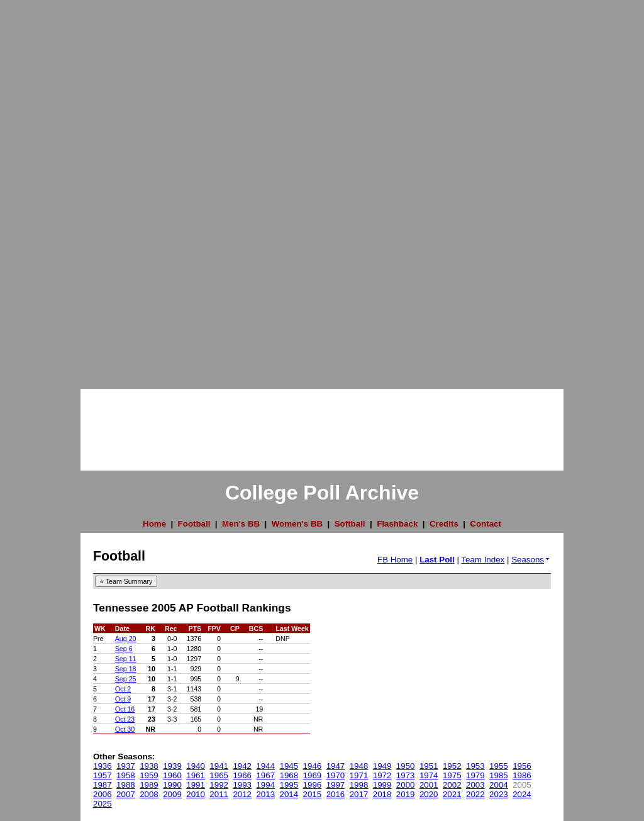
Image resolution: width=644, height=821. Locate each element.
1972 (382, 775)
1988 (126, 785)
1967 (265, 775)
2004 (499, 785)
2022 (475, 794)
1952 (452, 766)
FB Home (395, 560)
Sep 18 (126, 669)
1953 (475, 766)
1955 (499, 766)
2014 (289, 794)
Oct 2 (123, 689)
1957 (103, 775)
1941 (219, 766)
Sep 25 (126, 679)
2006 (103, 794)
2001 (429, 785)
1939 (172, 766)
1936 (103, 766)
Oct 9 (123, 699)
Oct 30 (125, 729)
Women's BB (297, 524)
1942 (242, 766)
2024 (522, 794)
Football (194, 524)
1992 (219, 785)
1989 (149, 785)
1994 (265, 785)
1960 (172, 775)
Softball (350, 524)
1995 (289, 785)
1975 (452, 775)
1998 (359, 785)
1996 (313, 785)
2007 (126, 794)
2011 (219, 794)
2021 (452, 794)
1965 (219, 775)
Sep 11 (126, 659)
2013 (265, 794)
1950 (406, 766)
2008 (149, 794)
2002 (452, 785)
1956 (522, 766)
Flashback (397, 524)
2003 (475, 785)
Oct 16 (125, 709)
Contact (486, 524)
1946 (313, 766)
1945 (289, 766)
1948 (359, 766)
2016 (336, 794)
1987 (103, 785)
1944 (265, 766)
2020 (429, 794)
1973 (406, 775)
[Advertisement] (50, 189)
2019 (406, 794)
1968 (289, 775)
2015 (313, 794)
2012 (242, 794)
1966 (242, 775)
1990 (172, 785)
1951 (429, 766)
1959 (149, 775)
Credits (444, 524)
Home (154, 524)
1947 (336, 766)
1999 (382, 785)
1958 (126, 775)
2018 (382, 794)
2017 (359, 794)
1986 (522, 775)
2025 (103, 804)
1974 (429, 775)
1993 (242, 785)
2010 (196, 794)
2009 (172, 794)
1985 (499, 775)
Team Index (483, 560)
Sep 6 (124, 649)
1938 (149, 766)
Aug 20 (126, 639)
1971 (359, 775)
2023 (499, 794)
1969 (313, 775)
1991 (196, 785)
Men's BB (241, 524)
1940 (196, 766)
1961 (196, 775)
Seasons (531, 560)
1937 (126, 766)
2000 (406, 785)
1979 (475, 775)
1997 (336, 785)
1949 (382, 766)
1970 (336, 775)
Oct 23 (125, 719)
